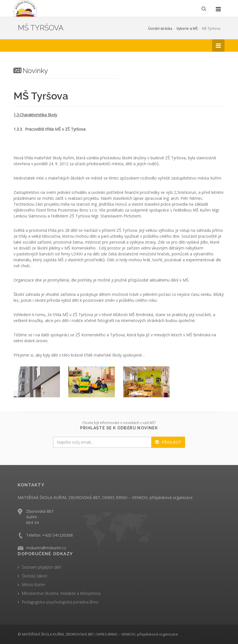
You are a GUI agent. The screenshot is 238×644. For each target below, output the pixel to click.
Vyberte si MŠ (187, 29)
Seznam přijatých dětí (41, 567)
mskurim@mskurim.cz (46, 548)
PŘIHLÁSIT (168, 442)
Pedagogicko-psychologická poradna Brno (60, 602)
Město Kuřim (33, 585)
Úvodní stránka (160, 29)
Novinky (31, 71)
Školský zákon (35, 576)
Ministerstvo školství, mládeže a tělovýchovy (61, 593)
